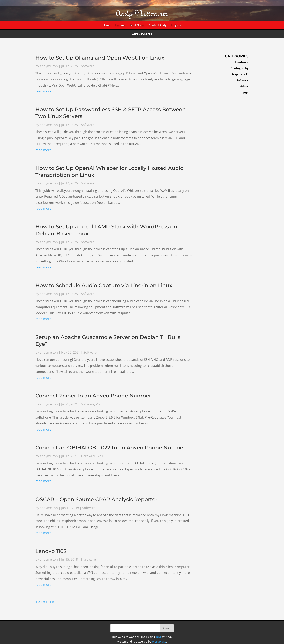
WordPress (159, 642)
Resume (120, 25)
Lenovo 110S (51, 551)
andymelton (49, 66)
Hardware (88, 456)
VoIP (99, 404)
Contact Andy (158, 25)
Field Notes (137, 25)
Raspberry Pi (238, 74)
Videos (242, 86)
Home (107, 25)
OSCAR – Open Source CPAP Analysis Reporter (97, 499)
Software (88, 66)
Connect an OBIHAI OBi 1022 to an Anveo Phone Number (110, 448)
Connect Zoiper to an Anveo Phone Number (93, 396)
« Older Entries (45, 602)
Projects (176, 25)
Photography (238, 68)
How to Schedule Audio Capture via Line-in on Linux (104, 286)
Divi (158, 637)
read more (43, 92)
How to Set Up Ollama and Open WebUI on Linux (100, 58)
